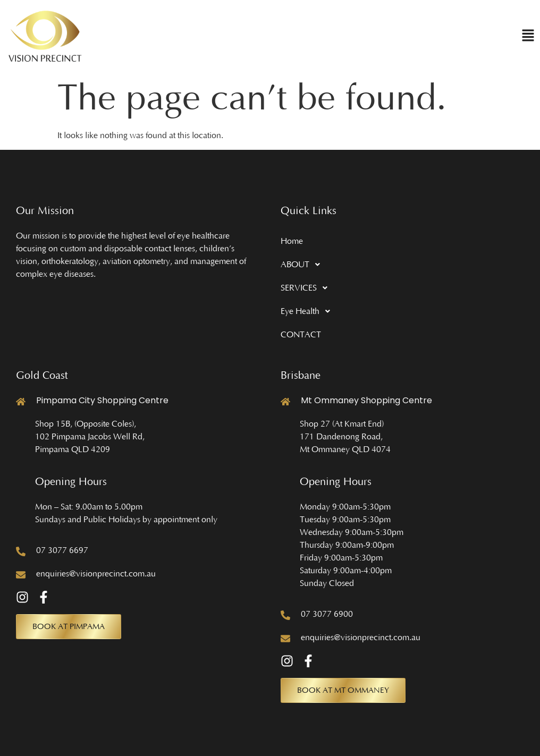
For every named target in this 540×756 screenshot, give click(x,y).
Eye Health (308, 311)
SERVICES (307, 288)
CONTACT (301, 335)
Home (292, 241)
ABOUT (303, 265)
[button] (528, 36)
